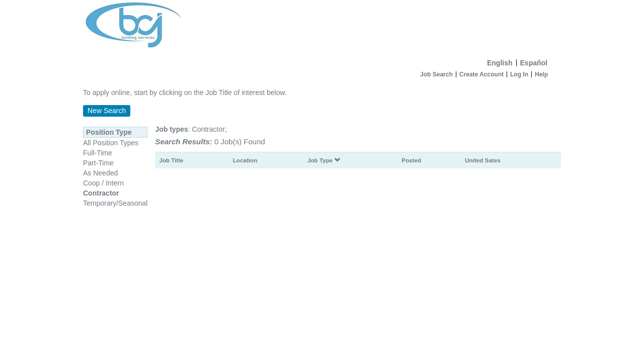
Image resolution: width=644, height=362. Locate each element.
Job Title (171, 160)
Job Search (436, 74)
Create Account (481, 74)
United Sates (483, 160)
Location (245, 160)
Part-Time (98, 163)
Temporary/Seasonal (115, 203)
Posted (411, 160)
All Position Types (111, 143)
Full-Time (98, 153)
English (500, 63)
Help (541, 74)
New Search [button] (107, 111)
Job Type (324, 160)
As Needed (100, 173)
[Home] (322, 27)
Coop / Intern (103, 183)
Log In (519, 74)
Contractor (101, 193)
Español (534, 63)
